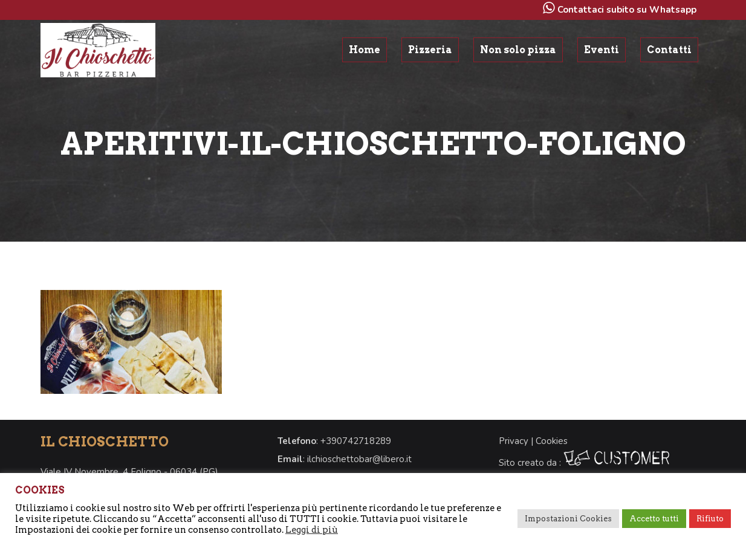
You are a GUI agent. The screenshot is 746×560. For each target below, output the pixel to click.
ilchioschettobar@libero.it (359, 459)
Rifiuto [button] (710, 519)
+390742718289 (356, 441)
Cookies (552, 441)
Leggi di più (312, 530)
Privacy (514, 441)
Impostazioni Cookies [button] (568, 519)
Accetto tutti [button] (654, 519)
